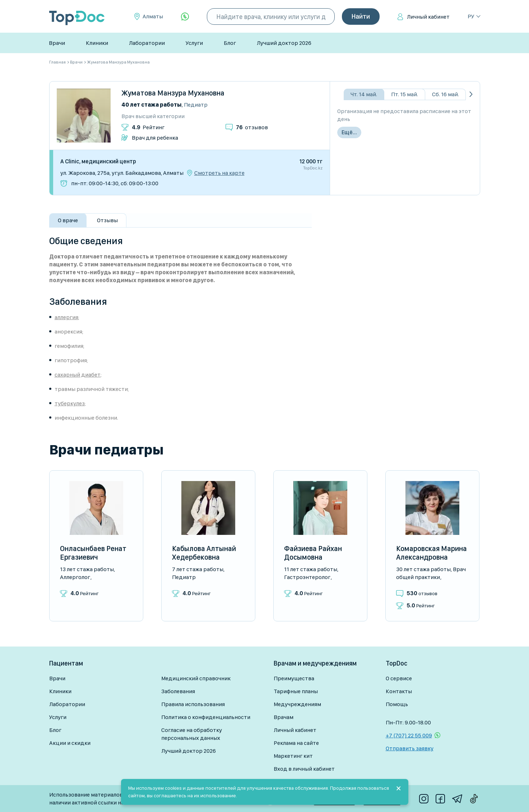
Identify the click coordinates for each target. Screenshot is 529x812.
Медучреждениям (297, 704)
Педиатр (196, 105)
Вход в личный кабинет (304, 769)
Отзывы (107, 220)
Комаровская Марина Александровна (431, 553)
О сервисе (399, 678)
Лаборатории (147, 43)
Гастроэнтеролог (307, 577)
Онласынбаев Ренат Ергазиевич (93, 553)
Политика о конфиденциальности (206, 717)
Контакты (399, 691)
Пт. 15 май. (405, 94)
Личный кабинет (428, 17)
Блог (230, 43)
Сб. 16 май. (446, 94)
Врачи (57, 43)
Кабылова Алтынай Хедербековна (204, 553)
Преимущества (294, 678)
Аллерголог (75, 577)
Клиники (97, 43)
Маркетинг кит (293, 756)
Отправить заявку (410, 748)
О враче (68, 220)
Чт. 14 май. (364, 94)
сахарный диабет (78, 375)
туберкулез (70, 403)
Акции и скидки (70, 743)
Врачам (284, 717)
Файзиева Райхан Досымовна (313, 553)
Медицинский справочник (196, 678)
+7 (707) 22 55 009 (409, 735)
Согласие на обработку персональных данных (192, 734)
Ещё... (349, 132)
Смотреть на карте (219, 173)
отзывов (252, 127)
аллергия (66, 317)
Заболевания (178, 691)
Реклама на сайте (296, 743)
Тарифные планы (296, 691)
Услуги (194, 43)
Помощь (397, 704)
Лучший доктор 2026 (284, 43)
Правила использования (193, 704)
